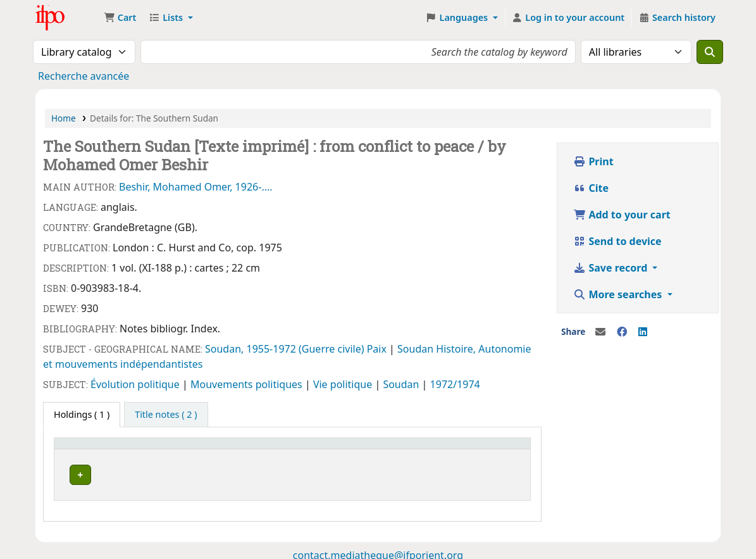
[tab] (166, 415)
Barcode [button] (406, 449)
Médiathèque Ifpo (67, 18)
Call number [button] (233, 449)
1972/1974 (455, 384)
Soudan (417, 349)
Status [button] (329, 449)
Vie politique (344, 384)
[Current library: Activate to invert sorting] (127, 449)
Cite (591, 188)
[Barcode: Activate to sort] (424, 449)
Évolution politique (136, 384)
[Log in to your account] (568, 18)
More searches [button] (619, 294)
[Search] (710, 52)
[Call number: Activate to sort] (254, 449)
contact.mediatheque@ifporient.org (378, 551)
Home (64, 118)
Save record (611, 268)
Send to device (617, 241)
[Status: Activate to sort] (345, 449)
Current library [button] (93, 449)
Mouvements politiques (248, 384)
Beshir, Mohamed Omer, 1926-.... (196, 187)
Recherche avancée (84, 76)
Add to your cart (622, 215)
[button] (120, 18)
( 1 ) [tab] (82, 414)
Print (593, 161)
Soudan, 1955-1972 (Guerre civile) (286, 349)
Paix (378, 349)
